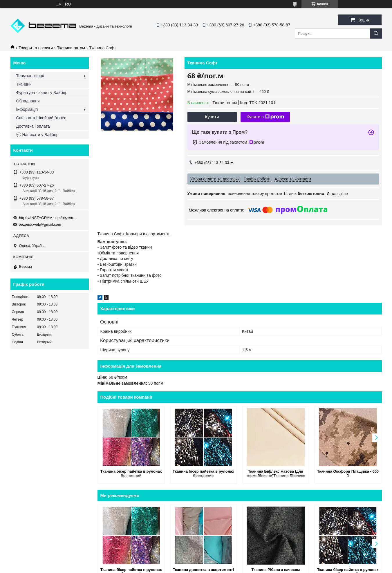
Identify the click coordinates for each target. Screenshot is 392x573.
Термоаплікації (30, 76)
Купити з (265, 117)
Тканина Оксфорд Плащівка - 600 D (348, 473)
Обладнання (28, 101)
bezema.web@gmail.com (40, 224)
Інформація (27, 109)
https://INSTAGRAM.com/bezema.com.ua (48, 218)
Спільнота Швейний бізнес (41, 118)
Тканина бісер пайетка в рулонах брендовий (131, 473)
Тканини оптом (71, 48)
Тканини (24, 84)
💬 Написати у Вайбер (37, 135)
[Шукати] (376, 34)
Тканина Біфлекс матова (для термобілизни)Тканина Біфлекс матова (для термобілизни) (276, 474)
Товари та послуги (36, 48)
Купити (212, 117)
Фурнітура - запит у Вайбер (42, 93)
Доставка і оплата (33, 126)
